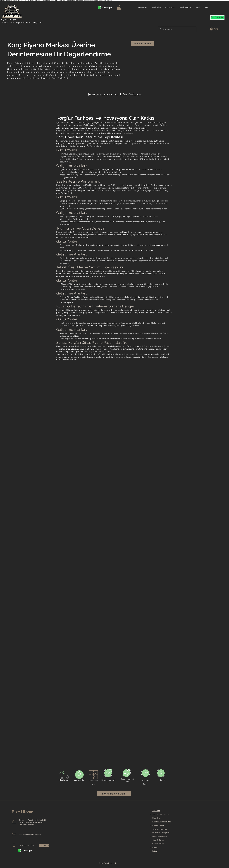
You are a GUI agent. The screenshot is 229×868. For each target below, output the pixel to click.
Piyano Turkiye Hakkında (162, 822)
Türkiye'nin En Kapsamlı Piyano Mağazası (22, 22)
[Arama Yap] (177, 29)
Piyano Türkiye (8, 19)
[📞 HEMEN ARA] (217, 17)
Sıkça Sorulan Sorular (161, 814)
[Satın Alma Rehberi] (142, 44)
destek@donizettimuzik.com (30, 835)
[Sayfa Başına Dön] (114, 794)
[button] (119, 7)
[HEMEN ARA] (44, 845)
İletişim (155, 851)
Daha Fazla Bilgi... (60, 78)
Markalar (156, 847)
